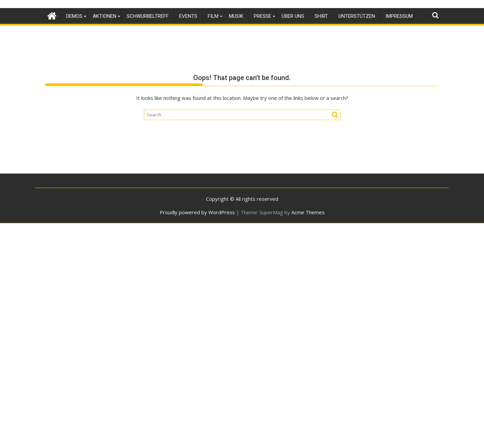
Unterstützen (357, 16)
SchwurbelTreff (148, 16)
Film (213, 16)
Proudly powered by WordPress (197, 212)
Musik (236, 16)
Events (188, 16)
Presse (263, 16)
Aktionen (105, 16)
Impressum (399, 16)
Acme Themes (308, 212)
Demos (74, 16)
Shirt (321, 16)
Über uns (293, 16)
